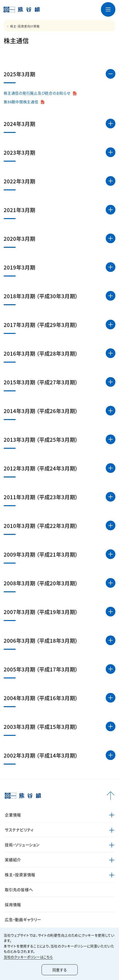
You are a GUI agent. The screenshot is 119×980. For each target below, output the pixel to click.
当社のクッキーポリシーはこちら (28, 957)
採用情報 (13, 904)
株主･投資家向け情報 (25, 26)
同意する (60, 970)
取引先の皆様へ (19, 890)
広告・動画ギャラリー (23, 919)
